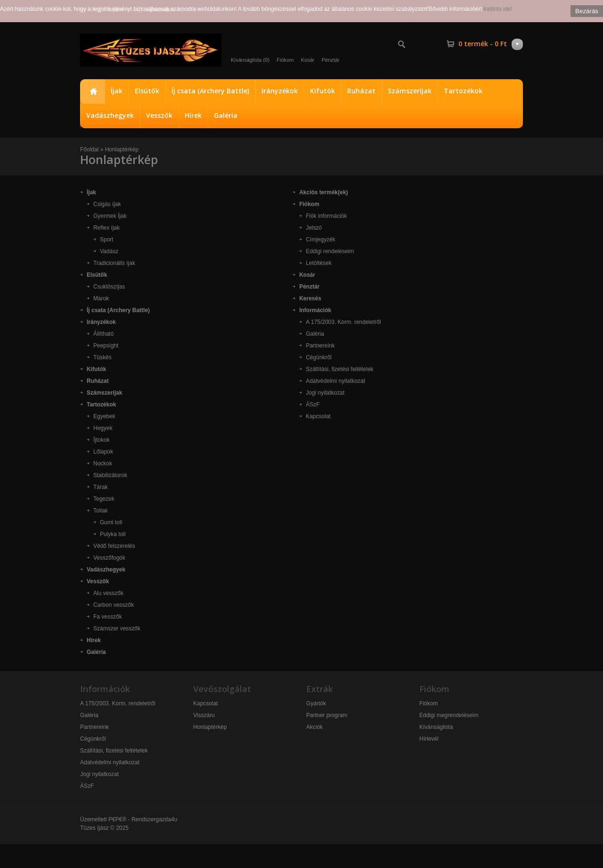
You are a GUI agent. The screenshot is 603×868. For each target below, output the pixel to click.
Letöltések (319, 263)
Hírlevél (429, 739)
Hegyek (103, 428)
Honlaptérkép (122, 149)
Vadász (109, 251)
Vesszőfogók (109, 558)
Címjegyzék (321, 240)
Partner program (327, 715)
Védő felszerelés (114, 546)
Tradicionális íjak (114, 263)
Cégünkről (319, 357)
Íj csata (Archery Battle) (210, 91)
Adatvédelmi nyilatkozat (335, 381)
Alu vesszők (108, 593)
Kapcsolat (318, 416)
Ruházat (361, 91)
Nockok (103, 463)
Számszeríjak (410, 91)
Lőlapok (103, 452)
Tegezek (104, 499)
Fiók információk (326, 216)
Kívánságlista (436, 727)
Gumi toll (111, 522)
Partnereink (320, 346)
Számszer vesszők (117, 628)
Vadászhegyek (110, 115)
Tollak (101, 511)
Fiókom (285, 60)
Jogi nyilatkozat (325, 393)
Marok (101, 298)
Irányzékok (280, 91)
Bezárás (587, 11)
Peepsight (106, 346)
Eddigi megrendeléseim (449, 715)
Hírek (193, 115)
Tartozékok (463, 91)
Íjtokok (102, 440)
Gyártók (316, 703)
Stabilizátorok (110, 475)
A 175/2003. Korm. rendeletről (343, 322)
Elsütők (147, 91)
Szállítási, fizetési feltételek (339, 369)
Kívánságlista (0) (250, 60)
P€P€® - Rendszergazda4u (143, 819)
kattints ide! (498, 9)
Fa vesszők (108, 617)
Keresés (310, 298)
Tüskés (102, 357)
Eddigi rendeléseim (330, 251)
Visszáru (204, 715)
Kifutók (322, 91)
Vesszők (159, 115)
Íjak (117, 91)
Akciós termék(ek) (323, 192)
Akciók (314, 727)
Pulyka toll (113, 534)
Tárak (101, 487)
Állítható (103, 334)
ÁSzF (313, 405)
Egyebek (104, 416)
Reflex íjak (106, 228)
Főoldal (92, 91)
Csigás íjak (107, 204)
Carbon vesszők (114, 605)
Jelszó (314, 228)
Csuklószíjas (109, 287)
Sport (107, 240)
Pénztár (331, 60)
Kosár (308, 60)
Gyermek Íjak (110, 216)
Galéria (226, 115)
